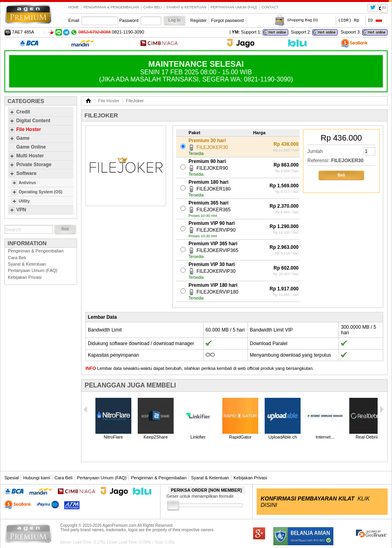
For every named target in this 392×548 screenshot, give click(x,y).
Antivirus (27, 183)
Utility (24, 201)
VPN (21, 210)
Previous (85, 409)
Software (27, 173)
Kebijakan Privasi (25, 277)
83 (384, 8)
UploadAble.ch (283, 437)
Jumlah (315, 151)
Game (23, 138)
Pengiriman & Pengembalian (111, 7)
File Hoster (29, 129)
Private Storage (34, 165)
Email (74, 20)
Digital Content (33, 121)
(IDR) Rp (349, 20)
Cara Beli (153, 7)
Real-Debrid (367, 437)
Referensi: (318, 161)
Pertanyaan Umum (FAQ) (234, 7)
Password (129, 20)
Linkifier (198, 437)
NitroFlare (113, 437)
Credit (23, 112)
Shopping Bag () (302, 20)
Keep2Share (155, 437)
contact (270, 7)
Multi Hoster (30, 156)
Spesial (12, 478)
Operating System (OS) (41, 192)
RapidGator (240, 437)
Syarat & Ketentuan (186, 7)
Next (382, 409)
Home (74, 7)
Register (199, 20)
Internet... (325, 437)
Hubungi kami (37, 478)
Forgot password (228, 20)
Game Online (31, 147)
